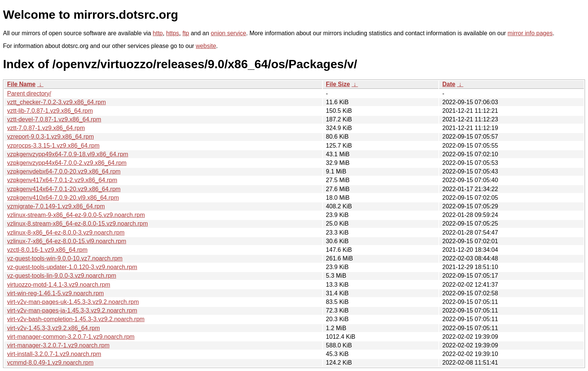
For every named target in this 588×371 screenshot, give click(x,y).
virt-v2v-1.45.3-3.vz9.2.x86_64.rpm (53, 328)
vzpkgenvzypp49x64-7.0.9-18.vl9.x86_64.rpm (68, 154)
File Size (338, 84)
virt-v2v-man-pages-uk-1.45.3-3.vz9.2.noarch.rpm (73, 302)
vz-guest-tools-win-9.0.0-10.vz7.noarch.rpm (65, 258)
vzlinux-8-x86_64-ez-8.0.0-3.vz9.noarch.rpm (66, 233)
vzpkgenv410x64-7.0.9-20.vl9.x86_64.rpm (63, 198)
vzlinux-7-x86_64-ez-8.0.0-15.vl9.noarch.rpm (67, 241)
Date (449, 84)
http (158, 33)
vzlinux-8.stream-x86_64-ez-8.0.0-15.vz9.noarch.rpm (77, 224)
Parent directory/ (29, 93)
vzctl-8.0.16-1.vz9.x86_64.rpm (47, 250)
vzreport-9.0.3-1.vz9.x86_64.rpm (50, 137)
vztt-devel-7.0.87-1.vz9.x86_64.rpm (54, 119)
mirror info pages (530, 33)
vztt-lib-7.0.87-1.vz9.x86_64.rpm (50, 111)
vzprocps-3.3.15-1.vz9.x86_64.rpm (53, 146)
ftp (186, 33)
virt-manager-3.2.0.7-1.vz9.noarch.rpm (58, 345)
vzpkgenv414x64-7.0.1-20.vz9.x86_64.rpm (64, 189)
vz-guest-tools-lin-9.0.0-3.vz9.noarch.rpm (62, 276)
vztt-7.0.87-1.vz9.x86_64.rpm (46, 128)
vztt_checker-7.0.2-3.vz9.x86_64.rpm (56, 102)
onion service (228, 33)
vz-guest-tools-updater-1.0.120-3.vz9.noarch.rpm (72, 267)
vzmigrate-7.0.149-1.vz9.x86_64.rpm (56, 206)
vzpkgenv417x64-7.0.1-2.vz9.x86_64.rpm (62, 180)
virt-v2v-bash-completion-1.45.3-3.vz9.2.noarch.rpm (76, 319)
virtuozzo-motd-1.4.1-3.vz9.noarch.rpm (59, 285)
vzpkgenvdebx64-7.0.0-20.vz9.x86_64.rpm (64, 171)
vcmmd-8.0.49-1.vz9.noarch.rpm (50, 363)
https (173, 33)
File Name (21, 84)
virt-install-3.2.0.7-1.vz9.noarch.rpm (54, 354)
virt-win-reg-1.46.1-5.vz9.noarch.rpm (55, 293)
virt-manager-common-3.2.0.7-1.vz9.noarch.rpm (71, 337)
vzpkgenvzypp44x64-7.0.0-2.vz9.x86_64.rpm (67, 163)
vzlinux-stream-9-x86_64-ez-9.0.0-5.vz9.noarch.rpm (76, 215)
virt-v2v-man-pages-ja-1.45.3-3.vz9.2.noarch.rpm (72, 310)
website (206, 46)
